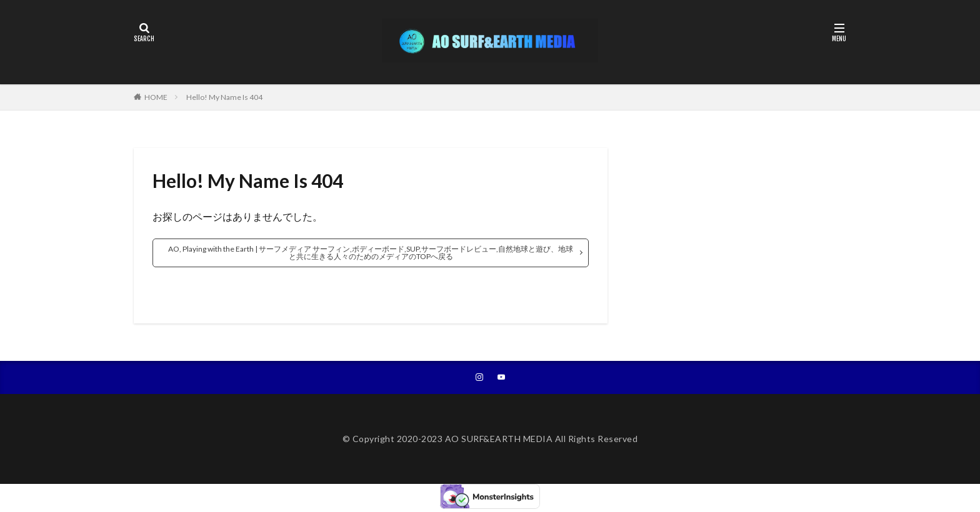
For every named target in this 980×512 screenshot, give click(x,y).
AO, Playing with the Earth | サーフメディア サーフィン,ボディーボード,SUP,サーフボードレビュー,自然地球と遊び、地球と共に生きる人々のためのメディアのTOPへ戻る (371, 253)
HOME (156, 97)
